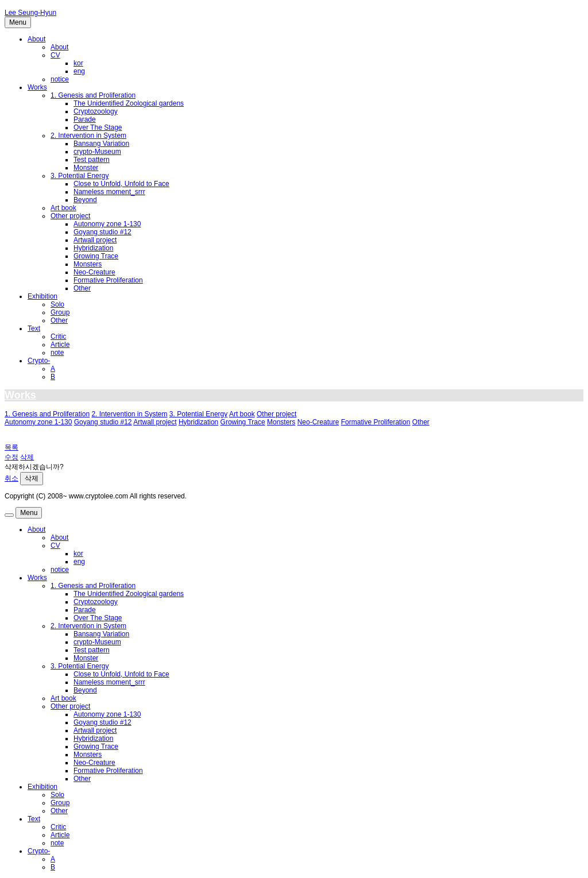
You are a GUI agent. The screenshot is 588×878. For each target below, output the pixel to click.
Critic (58, 336)
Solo (57, 304)
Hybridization (93, 248)
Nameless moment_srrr (109, 192)
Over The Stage (98, 127)
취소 (11, 478)
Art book (63, 208)
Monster (86, 168)
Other (82, 288)
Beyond (85, 200)
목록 (11, 447)
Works (37, 87)
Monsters (88, 264)
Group (60, 312)
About (36, 39)
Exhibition (42, 296)
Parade (85, 119)
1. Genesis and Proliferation (93, 95)
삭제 (27, 457)
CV (55, 55)
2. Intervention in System (88, 136)
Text (34, 328)
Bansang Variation (101, 144)
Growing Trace (96, 256)
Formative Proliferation (108, 280)
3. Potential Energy (80, 176)
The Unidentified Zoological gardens (129, 103)
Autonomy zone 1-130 (107, 224)
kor (78, 63)
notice (60, 79)
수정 (11, 457)
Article (60, 345)
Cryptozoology (96, 111)
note (57, 353)
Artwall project (95, 240)
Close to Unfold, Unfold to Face (121, 184)
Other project (70, 216)
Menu (18, 22)
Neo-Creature (94, 272)
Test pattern (92, 160)
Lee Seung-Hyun (30, 13)
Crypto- (39, 361)
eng (79, 71)
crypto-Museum (97, 152)
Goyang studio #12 (102, 232)
